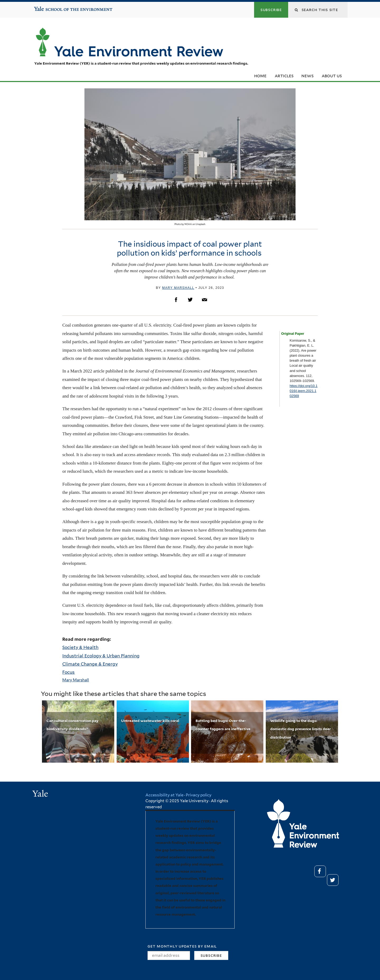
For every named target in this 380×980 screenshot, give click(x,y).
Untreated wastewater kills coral (150, 721)
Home (260, 76)
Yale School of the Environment (50, 7)
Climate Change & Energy (90, 664)
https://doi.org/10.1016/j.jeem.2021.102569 (303, 391)
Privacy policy (199, 795)
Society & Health (80, 647)
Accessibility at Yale (164, 795)
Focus (68, 672)
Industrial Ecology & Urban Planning (101, 656)
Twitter (190, 300)
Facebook (176, 300)
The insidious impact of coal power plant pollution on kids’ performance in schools (190, 248)
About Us (332, 76)
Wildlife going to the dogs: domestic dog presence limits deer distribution (301, 729)
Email (205, 300)
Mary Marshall (178, 288)
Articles (284, 76)
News (307, 76)
